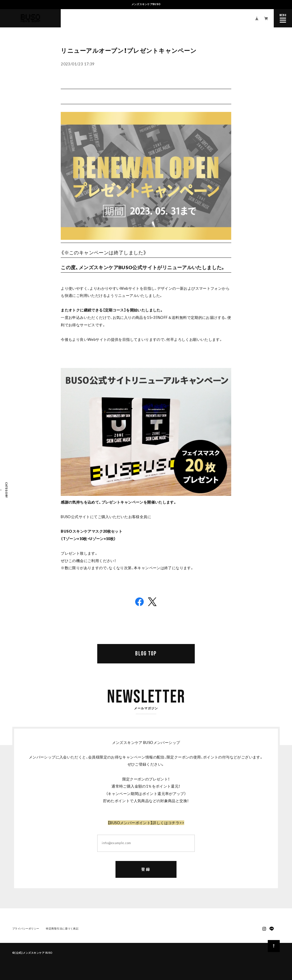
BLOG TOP (146, 654)
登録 (146, 870)
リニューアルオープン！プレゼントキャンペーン (129, 51)
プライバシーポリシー (26, 930)
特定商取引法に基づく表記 (62, 930)
